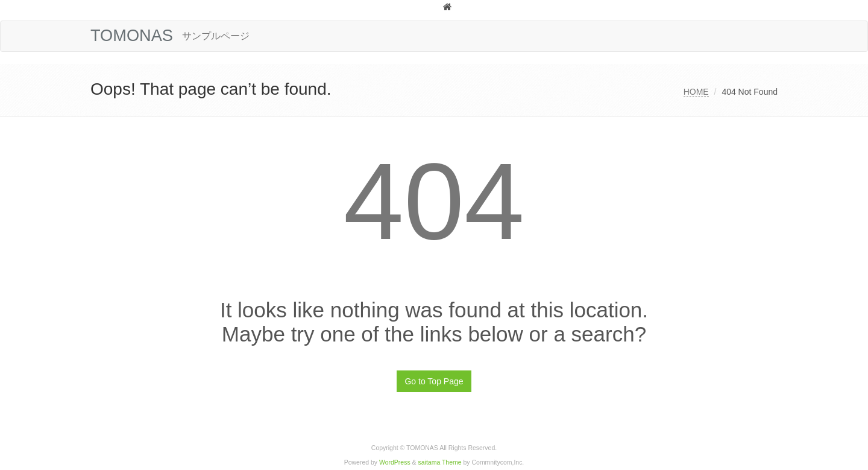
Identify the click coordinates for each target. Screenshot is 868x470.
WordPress (395, 462)
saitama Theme (440, 462)
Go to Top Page (434, 381)
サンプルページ (216, 36)
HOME (696, 92)
